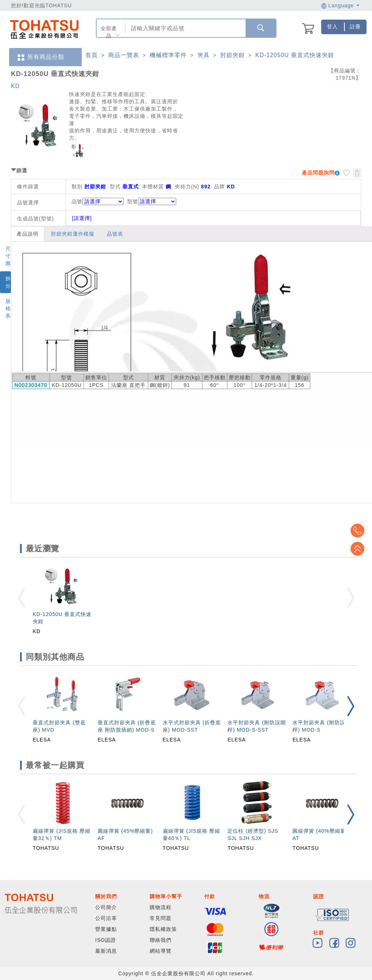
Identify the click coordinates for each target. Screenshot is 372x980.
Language (340, 5)
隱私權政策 (163, 929)
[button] (351, 706)
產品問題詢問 (318, 173)
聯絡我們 (161, 940)
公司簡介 (106, 907)
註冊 (355, 27)
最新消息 (106, 951)
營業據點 (106, 929)
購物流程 (161, 907)
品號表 (115, 234)
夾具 (203, 55)
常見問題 (161, 918)
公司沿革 (106, 918)
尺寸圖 (8, 256)
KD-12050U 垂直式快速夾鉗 (295, 55)
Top (361, 549)
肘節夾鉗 (232, 55)
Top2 (361, 531)
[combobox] (185, 28)
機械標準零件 (168, 55)
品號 (98, 201)
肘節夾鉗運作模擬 (73, 234)
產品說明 (28, 234)
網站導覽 (161, 951)
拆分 (8, 282)
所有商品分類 (40, 57)
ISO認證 (106, 940)
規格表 (8, 308)
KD (15, 86)
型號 (152, 201)
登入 (332, 27)
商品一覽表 (124, 55)
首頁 (92, 55)
